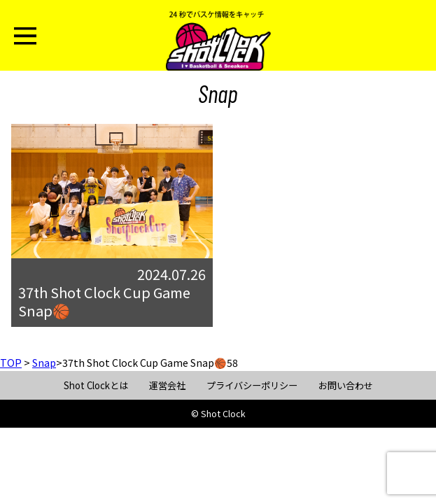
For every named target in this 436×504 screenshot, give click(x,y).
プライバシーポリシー (252, 385)
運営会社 (167, 385)
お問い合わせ (346, 385)
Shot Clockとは (96, 385)
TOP (11, 363)
